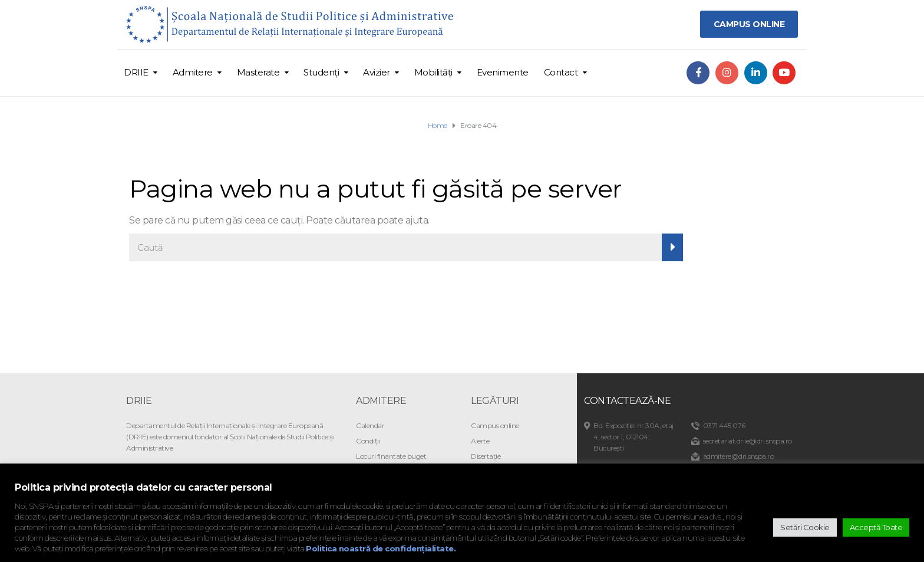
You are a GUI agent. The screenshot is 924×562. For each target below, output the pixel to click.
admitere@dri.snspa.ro (739, 456)
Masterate (258, 72)
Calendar (370, 425)
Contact (561, 72)
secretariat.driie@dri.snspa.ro (748, 441)
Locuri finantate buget (391, 456)
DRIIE (136, 72)
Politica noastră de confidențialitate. (381, 548)
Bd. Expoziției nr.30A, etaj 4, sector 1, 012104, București (633, 437)
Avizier (377, 72)
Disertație (486, 456)
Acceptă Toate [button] (876, 527)
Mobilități (433, 72)
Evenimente (503, 72)
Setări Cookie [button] (805, 527)
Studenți (321, 72)
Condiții (368, 441)
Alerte (480, 441)
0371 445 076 (724, 425)
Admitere (193, 72)
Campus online (495, 425)
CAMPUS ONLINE (749, 24)
